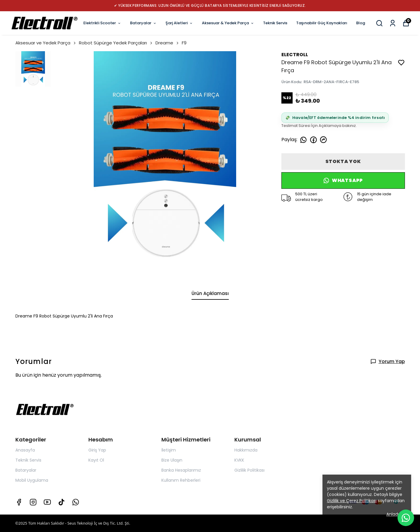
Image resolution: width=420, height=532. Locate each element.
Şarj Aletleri (179, 23)
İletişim (169, 450)
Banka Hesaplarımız (181, 470)
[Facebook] (19, 502)
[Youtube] (47, 502)
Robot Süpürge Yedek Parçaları (116, 43)
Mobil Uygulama (32, 480)
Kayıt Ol (96, 460)
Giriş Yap (97, 450)
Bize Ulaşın (172, 460)
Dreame (167, 43)
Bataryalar (143, 23)
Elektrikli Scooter (102, 23)
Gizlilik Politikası (249, 470)
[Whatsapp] (76, 502)
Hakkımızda (246, 450)
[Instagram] (33, 502)
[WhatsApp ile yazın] (406, 518)
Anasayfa (25, 450)
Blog (361, 23)
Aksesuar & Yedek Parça (228, 23)
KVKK (239, 460)
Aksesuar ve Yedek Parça (46, 43)
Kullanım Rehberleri (181, 480)
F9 (184, 43)
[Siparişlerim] (393, 23)
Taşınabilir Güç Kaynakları (322, 23)
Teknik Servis (275, 23)
